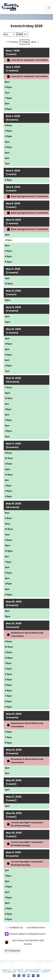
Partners (34, 972)
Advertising (10, 972)
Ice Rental (18, 970)
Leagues (47, 970)
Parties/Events (33, 970)
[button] (49, 8)
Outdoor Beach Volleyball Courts (25, 934)
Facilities (23, 972)
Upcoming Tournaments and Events (24, 942)
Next (35, 42)
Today (25, 42)
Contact (45, 972)
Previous (12, 42)
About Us (7, 970)
